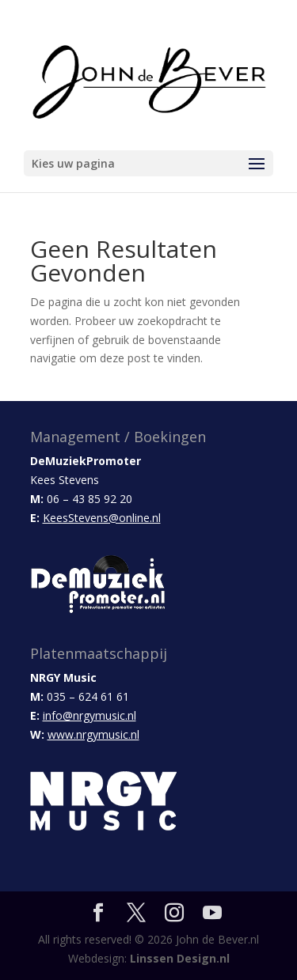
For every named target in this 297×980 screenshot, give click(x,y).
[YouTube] (212, 913)
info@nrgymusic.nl (89, 715)
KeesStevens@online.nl (102, 518)
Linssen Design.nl (180, 958)
